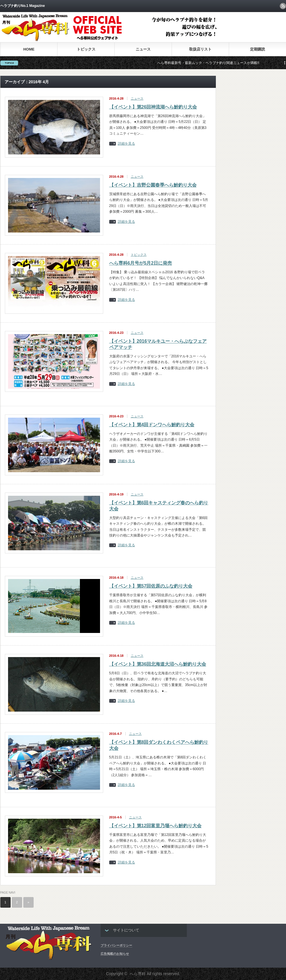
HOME (29, 49)
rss (283, 6)
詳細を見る (126, 144)
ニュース (143, 49)
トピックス (86, 49)
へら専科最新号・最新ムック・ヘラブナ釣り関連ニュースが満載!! (215, 63)
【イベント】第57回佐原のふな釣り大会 (151, 586)
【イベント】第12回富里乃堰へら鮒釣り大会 (156, 826)
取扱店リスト (200, 49)
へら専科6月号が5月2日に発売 (141, 263)
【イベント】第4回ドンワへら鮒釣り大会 (152, 425)
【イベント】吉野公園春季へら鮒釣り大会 (153, 185)
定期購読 (258, 49)
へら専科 (138, 974)
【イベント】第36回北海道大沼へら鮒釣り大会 (158, 664)
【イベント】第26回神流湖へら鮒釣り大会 (153, 107)
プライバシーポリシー (116, 945)
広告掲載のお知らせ (115, 954)
